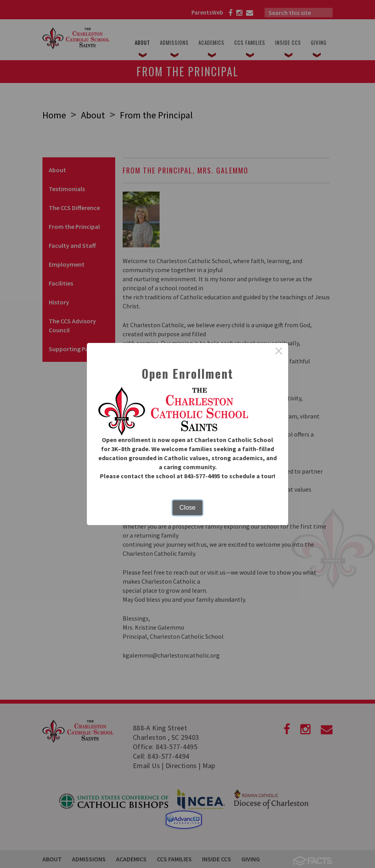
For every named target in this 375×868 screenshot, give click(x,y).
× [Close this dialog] (279, 352)
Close (188, 508)
